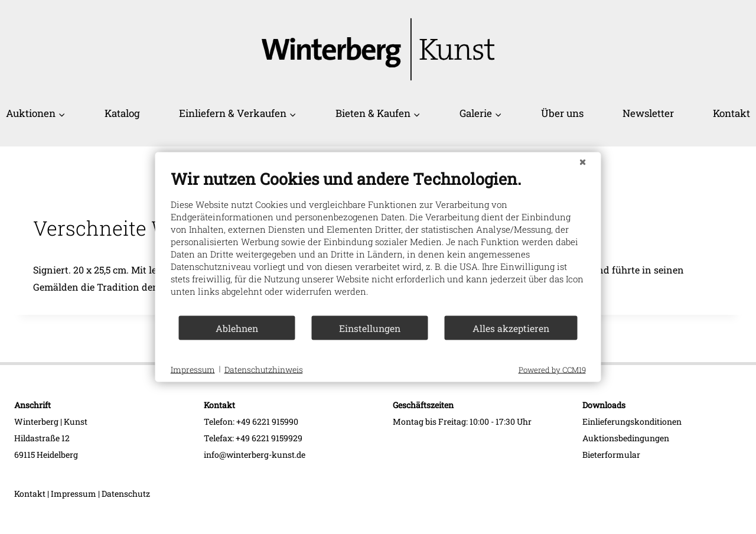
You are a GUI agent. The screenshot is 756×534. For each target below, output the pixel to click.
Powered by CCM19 (552, 370)
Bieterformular (611, 455)
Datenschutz (126, 494)
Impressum (74, 494)
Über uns (562, 113)
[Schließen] (583, 162)
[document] (378, 242)
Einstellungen (370, 328)
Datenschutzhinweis (264, 369)
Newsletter (648, 113)
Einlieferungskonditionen (632, 421)
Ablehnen (237, 328)
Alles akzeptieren (511, 328)
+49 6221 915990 (267, 421)
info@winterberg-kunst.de (255, 455)
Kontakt (731, 113)
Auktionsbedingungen (626, 438)
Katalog (122, 113)
